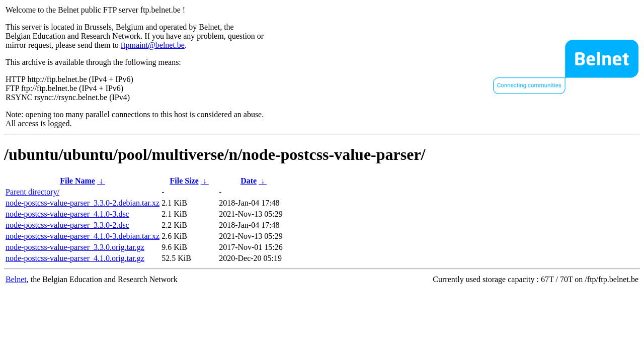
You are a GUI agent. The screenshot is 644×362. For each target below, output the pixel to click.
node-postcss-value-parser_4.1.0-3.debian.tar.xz (83, 236)
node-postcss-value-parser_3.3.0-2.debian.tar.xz (83, 203)
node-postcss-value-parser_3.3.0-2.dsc (67, 225)
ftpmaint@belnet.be (153, 45)
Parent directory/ (32, 192)
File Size (184, 181)
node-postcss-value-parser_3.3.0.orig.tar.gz (75, 247)
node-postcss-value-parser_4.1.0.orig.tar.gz (75, 258)
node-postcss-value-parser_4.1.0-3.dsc (67, 214)
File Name (77, 181)
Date (249, 181)
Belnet (16, 279)
